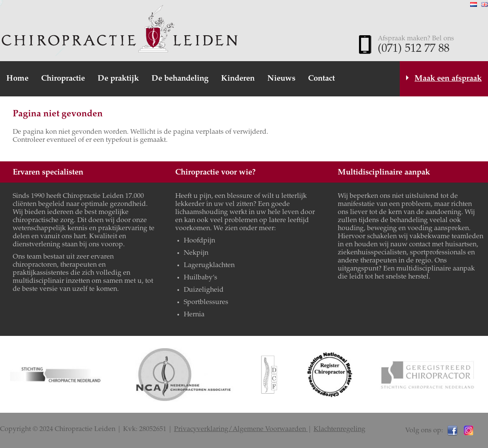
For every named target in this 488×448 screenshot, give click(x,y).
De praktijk (118, 79)
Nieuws (281, 79)
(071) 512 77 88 (414, 49)
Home (17, 79)
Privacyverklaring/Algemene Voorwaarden (241, 429)
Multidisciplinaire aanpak (384, 173)
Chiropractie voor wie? (215, 173)
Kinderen (238, 79)
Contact (321, 79)
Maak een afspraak (448, 79)
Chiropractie (63, 79)
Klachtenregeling (339, 429)
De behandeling (180, 79)
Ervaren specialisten (48, 173)
